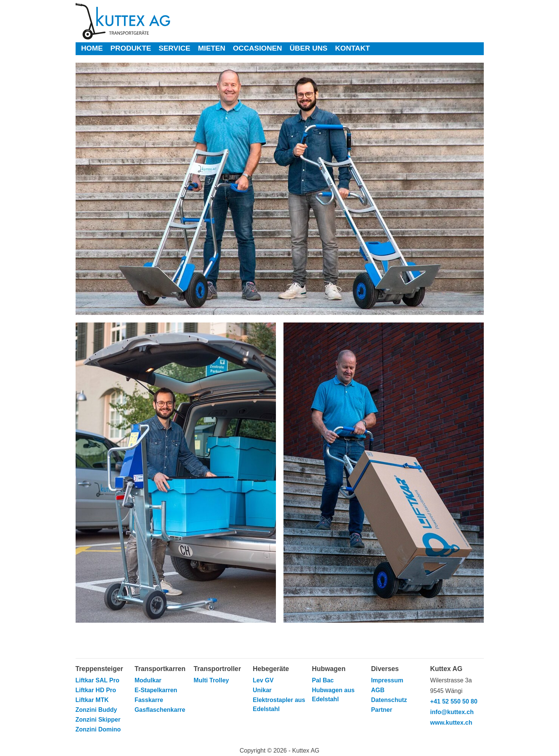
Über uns (308, 48)
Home (92, 48)
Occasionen (257, 48)
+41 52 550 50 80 (454, 701)
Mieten (212, 48)
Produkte (131, 48)
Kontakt (352, 48)
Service (175, 48)
